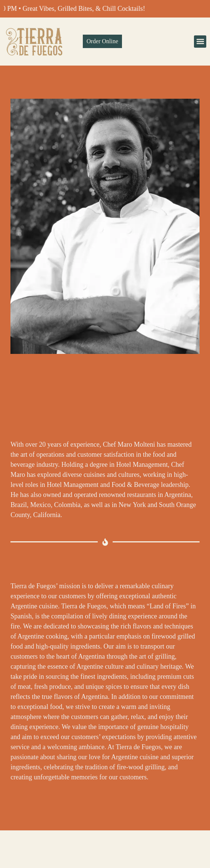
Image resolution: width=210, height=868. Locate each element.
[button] (200, 42)
